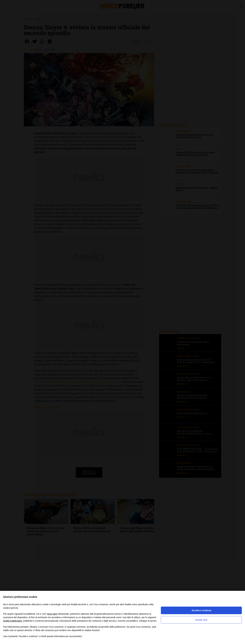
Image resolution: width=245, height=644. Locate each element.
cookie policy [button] (11, 608)
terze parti (52, 614)
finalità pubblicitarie (13, 621)
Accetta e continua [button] (201, 610)
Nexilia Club (201, 620)
